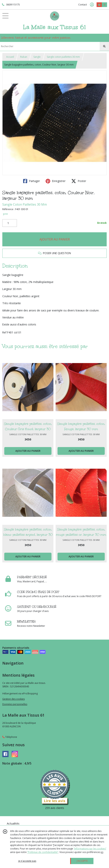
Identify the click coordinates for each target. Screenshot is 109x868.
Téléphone (10, 737)
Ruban (24, 57)
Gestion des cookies (14, 699)
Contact (83, 5)
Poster (79, 181)
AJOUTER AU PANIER (55, 239)
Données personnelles (15, 704)
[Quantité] (10, 223)
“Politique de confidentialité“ (43, 852)
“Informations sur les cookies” (90, 849)
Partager (31, 181)
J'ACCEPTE (82, 861)
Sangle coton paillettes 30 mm (63, 57)
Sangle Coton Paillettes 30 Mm (25, 204)
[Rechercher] (104, 46)
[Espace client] (92, 5)
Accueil (10, 57)
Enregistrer (56, 181)
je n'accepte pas (27, 861)
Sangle (37, 57)
